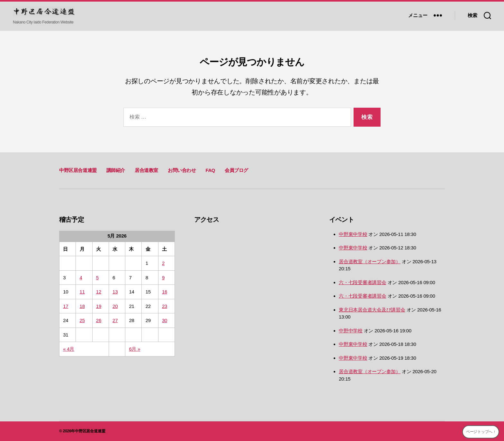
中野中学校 (351, 331)
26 (99, 320)
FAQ (210, 170)
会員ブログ (236, 170)
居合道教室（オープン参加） (370, 261)
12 (99, 292)
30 (165, 320)
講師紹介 (116, 170)
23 (165, 306)
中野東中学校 (353, 234)
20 (115, 306)
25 (82, 320)
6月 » (135, 349)
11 (82, 292)
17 (66, 306)
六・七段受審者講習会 (363, 282)
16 (165, 292)
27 (115, 320)
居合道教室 (146, 170)
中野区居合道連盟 (78, 170)
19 (99, 306)
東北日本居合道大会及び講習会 (372, 310)
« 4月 (69, 349)
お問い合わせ (182, 170)
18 (82, 306)
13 (115, 292)
